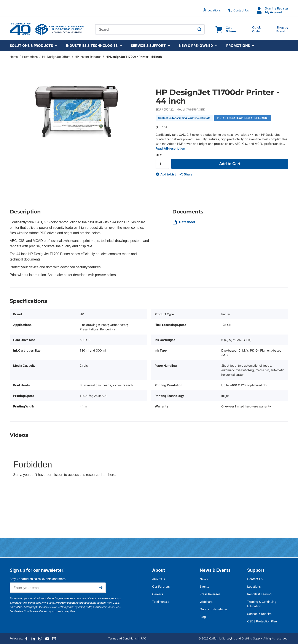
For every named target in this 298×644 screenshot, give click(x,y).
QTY (159, 155)
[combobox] (150, 29)
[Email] (54, 639)
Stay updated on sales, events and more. (38, 579)
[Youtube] (47, 639)
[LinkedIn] (33, 639)
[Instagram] (40, 639)
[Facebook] (26, 639)
